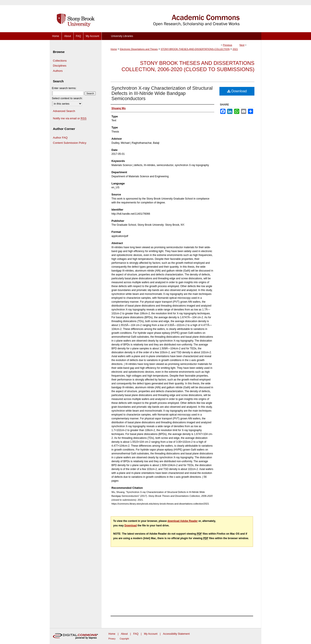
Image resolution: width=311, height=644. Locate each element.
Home (114, 49)
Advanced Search (64, 111)
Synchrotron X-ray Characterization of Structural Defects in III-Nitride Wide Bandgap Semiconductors (162, 93)
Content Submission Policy (70, 143)
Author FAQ (60, 138)
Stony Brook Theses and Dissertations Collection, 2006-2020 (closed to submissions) (188, 66)
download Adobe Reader (182, 521)
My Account (151, 634)
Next (242, 45)
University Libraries (122, 36)
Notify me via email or (70, 118)
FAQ (136, 634)
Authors (58, 71)
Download (237, 91)
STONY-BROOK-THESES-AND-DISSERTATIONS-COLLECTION (195, 49)
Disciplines (60, 66)
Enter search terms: (64, 88)
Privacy (112, 639)
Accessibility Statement (176, 634)
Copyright (124, 639)
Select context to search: (67, 98)
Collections (60, 61)
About (124, 634)
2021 (235, 49)
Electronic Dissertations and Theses (139, 49)
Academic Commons (181, 16)
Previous (228, 45)
